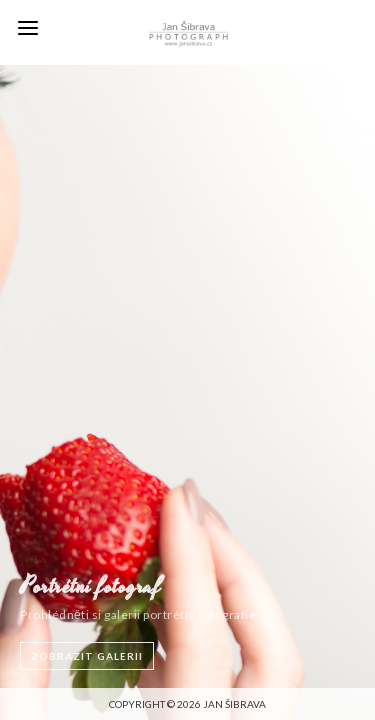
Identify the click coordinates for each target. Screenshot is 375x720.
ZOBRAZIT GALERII (87, 656)
